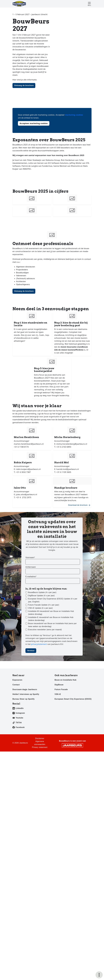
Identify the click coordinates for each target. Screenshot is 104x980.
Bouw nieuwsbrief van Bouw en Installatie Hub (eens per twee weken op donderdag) (52, 625)
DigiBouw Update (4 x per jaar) (41, 596)
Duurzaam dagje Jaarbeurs (25, 689)
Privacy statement (40, 747)
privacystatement (39, 644)
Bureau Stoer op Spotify (24, 699)
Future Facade (61, 689)
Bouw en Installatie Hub (66, 680)
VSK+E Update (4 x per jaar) (40, 608)
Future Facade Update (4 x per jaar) (44, 605)
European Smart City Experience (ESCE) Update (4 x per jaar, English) (53, 600)
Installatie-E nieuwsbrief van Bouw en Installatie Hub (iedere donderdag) (51, 619)
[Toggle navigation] (89, 4)
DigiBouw (59, 685)
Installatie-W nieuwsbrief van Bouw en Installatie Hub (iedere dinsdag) (51, 613)
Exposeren (17, 680)
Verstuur (31, 651)
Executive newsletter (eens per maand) (45, 630)
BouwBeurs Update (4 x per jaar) (42, 592)
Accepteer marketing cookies (34, 123)
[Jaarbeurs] (72, 745)
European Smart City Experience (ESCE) (73, 699)
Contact (16, 685)
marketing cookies (74, 115)
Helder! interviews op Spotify (26, 694)
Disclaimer (40, 738)
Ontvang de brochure (24, 85)
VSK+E (58, 694)
